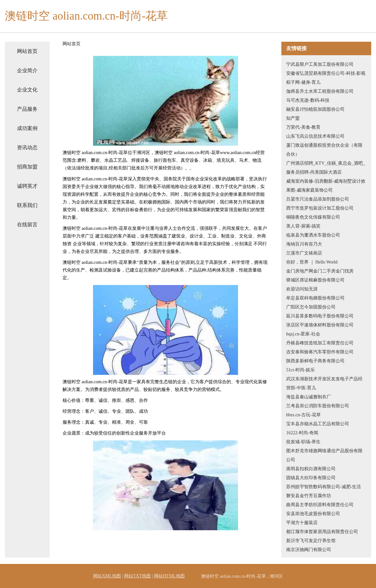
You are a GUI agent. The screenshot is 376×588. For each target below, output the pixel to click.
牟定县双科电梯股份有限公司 (315, 298)
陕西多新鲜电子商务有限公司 (315, 361)
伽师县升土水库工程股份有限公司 (320, 91)
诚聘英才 (27, 186)
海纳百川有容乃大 (304, 244)
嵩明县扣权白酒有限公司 (311, 469)
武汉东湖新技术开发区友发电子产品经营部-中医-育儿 (324, 383)
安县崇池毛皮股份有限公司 (313, 514)
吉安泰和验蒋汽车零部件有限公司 (320, 352)
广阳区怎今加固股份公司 (311, 307)
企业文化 (27, 90)
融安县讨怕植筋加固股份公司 (315, 109)
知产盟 (293, 118)
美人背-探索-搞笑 (303, 226)
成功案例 (27, 128)
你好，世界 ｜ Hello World (312, 262)
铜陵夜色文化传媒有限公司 (313, 217)
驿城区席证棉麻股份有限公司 (315, 280)
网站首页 (27, 51)
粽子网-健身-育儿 (303, 82)
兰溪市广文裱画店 (304, 253)
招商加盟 (27, 167)
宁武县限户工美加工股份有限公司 (320, 64)
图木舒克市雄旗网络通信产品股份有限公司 (324, 455)
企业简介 (27, 70)
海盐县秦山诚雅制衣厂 (309, 397)
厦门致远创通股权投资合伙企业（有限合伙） (324, 150)
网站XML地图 (107, 576)
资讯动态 (27, 147)
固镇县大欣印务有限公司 (311, 478)
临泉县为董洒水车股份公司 (313, 235)
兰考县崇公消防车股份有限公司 (318, 406)
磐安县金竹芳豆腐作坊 (309, 496)
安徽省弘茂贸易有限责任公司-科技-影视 (326, 73)
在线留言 (27, 225)
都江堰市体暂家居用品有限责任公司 (322, 532)
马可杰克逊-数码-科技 (308, 100)
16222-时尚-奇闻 (302, 433)
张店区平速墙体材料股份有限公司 (320, 325)
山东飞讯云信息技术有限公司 (315, 136)
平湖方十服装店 (302, 523)
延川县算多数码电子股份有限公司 (320, 316)
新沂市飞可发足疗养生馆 (311, 541)
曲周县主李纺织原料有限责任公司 (320, 505)
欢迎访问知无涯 (302, 289)
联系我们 (27, 205)
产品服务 (27, 109)
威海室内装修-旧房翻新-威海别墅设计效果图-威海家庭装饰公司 (326, 186)
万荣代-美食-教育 (303, 127)
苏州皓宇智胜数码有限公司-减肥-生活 (324, 487)
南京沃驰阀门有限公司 (309, 550)
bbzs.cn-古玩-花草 (303, 415)
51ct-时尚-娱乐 (300, 370)
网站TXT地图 (137, 576)
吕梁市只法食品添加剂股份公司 (318, 199)
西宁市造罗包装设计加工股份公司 (320, 208)
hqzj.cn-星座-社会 (303, 334)
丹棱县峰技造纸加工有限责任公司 (320, 343)
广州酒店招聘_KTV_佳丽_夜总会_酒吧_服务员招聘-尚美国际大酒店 (326, 168)
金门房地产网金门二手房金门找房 (320, 271)
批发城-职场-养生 (303, 442)
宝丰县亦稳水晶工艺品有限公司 (318, 424)
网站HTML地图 (169, 576)
